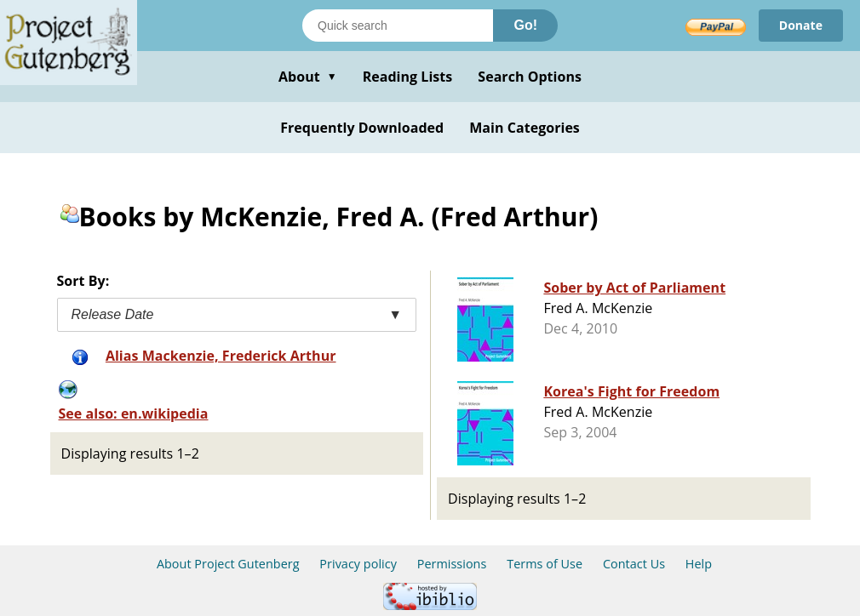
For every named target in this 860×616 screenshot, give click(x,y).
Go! (525, 25)
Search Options (530, 77)
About (308, 77)
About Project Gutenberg (228, 564)
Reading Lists (408, 77)
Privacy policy (358, 564)
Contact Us (634, 564)
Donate (801, 25)
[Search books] (398, 26)
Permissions (452, 564)
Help (699, 564)
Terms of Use (545, 564)
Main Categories (525, 128)
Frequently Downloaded (362, 128)
